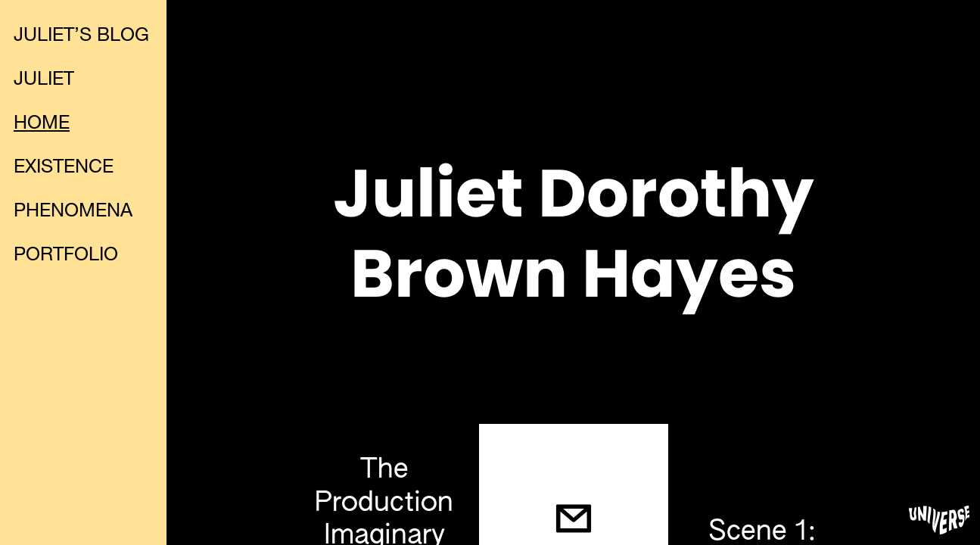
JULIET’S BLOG (81, 37)
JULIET (44, 81)
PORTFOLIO (66, 256)
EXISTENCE (64, 168)
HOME (42, 125)
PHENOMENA (73, 212)
